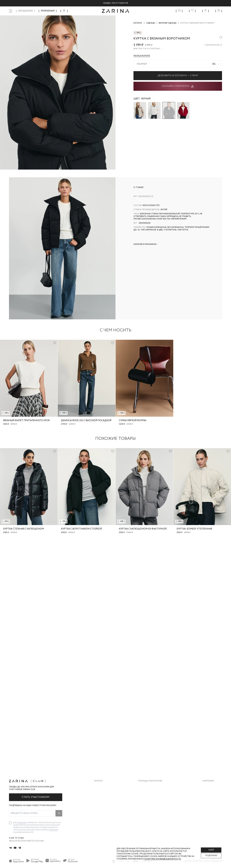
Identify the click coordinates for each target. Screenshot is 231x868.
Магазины (208, 812)
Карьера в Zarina (211, 792)
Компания (208, 781)
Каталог (99, 781)
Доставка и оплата (149, 786)
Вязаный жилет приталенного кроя (26, 421)
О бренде (207, 786)
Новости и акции (212, 805)
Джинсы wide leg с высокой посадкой (86, 421)
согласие (22, 823)
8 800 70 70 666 (16, 838)
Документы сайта (148, 818)
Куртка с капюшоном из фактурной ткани (147, 529)
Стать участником (36, 797)
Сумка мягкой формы (133, 421)
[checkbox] (10, 823)
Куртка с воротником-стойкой (81, 529)
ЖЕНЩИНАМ (25, 11)
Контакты (208, 799)
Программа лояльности (151, 805)
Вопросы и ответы (149, 799)
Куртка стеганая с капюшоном (24, 529)
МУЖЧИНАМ (48, 11)
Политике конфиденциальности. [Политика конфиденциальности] (163, 859)
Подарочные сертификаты (153, 812)
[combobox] (178, 64)
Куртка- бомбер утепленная (194, 529)
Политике (54, 830)
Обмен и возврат (147, 792)
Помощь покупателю (150, 781)
